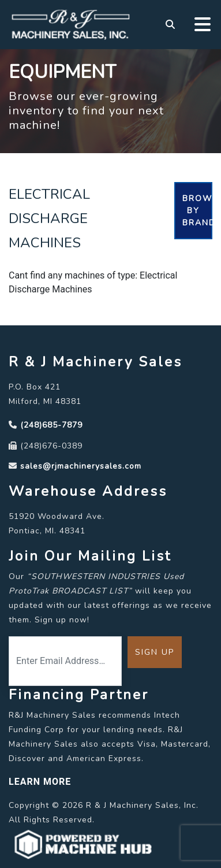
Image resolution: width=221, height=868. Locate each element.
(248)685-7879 (51, 425)
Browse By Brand (197, 211)
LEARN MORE (40, 782)
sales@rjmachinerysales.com (81, 466)
